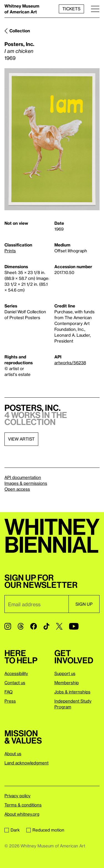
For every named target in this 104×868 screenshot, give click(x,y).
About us (13, 754)
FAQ (8, 692)
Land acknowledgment (26, 763)
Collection (20, 31)
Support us (65, 673)
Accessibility (16, 673)
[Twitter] (59, 626)
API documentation (23, 477)
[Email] (36, 604)
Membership (67, 683)
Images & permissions (26, 483)
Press (10, 701)
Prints (10, 251)
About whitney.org (22, 814)
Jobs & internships (72, 692)
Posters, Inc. (19, 44)
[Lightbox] (52, 139)
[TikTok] (46, 626)
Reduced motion (45, 830)
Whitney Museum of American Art (22, 9)
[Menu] (95, 9)
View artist (21, 439)
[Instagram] (8, 626)
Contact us (15, 683)
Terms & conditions (23, 805)
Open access (17, 489)
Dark (12, 830)
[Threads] (21, 626)
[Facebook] (34, 626)
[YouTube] (74, 626)
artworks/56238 (70, 363)
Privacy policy (17, 796)
